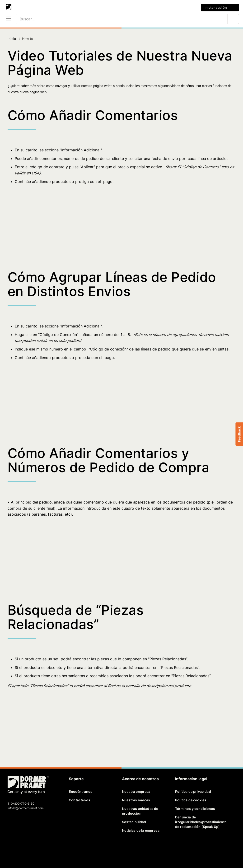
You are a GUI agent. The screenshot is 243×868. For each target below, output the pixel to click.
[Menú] (9, 19)
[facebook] (12, 848)
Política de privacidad (193, 791)
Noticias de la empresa (141, 830)
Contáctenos (79, 800)
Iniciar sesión (220, 8)
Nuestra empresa (136, 791)
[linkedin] (28, 848)
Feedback (239, 434)
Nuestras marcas (136, 800)
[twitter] (20, 848)
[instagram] (44, 848)
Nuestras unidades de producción (140, 811)
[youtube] (36, 848)
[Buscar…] (116, 19)
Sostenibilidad (134, 822)
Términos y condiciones (195, 809)
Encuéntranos (81, 791)
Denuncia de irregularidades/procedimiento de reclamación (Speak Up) (200, 822)
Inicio (12, 39)
